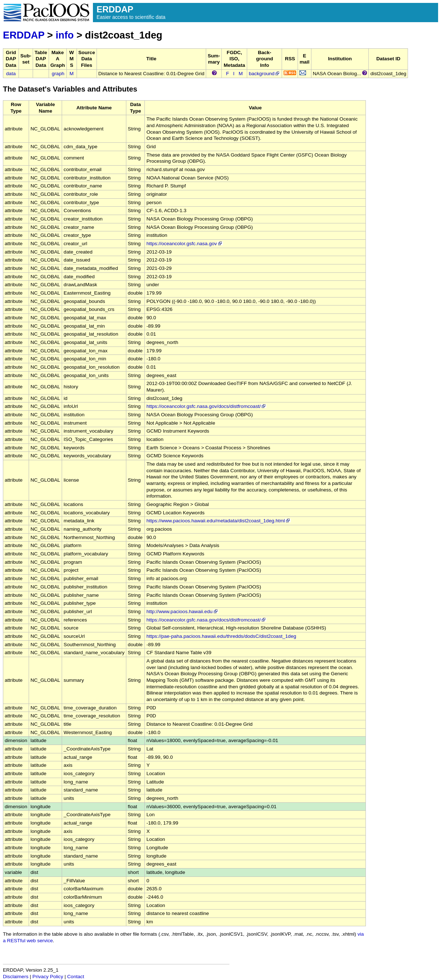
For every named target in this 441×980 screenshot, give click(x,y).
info (65, 35)
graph (58, 74)
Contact (76, 977)
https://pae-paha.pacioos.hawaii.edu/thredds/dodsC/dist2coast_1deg (221, 636)
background (264, 74)
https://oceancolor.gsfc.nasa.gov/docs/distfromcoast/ (206, 406)
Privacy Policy (48, 977)
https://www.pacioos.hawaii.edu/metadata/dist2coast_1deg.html (219, 521)
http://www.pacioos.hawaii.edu (182, 612)
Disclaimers (16, 977)
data (11, 74)
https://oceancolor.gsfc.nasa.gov (184, 244)
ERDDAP (24, 35)
